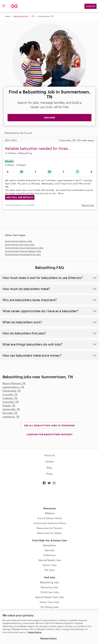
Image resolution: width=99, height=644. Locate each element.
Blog (49, 468)
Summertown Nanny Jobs (18, 241)
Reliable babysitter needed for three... (38, 148)
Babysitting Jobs (21, 16)
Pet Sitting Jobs (50, 607)
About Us (49, 455)
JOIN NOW (49, 118)
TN (33, 16)
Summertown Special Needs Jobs (23, 251)
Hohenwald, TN (12, 391)
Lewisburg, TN (11, 417)
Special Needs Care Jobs (49, 597)
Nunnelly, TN (10, 413)
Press (49, 474)
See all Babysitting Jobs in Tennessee (49, 425)
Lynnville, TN (10, 394)
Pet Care (49, 570)
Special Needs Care (50, 560)
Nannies (49, 550)
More (61, 193)
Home (8, 16)
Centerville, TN (11, 409)
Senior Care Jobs (49, 602)
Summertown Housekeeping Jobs (23, 254)
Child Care (49, 555)
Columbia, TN (11, 402)
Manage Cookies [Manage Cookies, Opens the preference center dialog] (48, 638)
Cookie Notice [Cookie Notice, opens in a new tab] (35, 632)
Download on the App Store (49, 496)
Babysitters (49, 545)
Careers (50, 461)
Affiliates (50, 513)
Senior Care (50, 565)
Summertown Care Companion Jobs (24, 248)
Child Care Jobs (50, 592)
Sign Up (90, 6)
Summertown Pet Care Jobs (20, 244)
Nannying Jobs (49, 587)
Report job (88, 205)
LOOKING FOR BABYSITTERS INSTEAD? (50, 434)
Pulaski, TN (9, 405)
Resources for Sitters (49, 533)
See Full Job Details (20, 197)
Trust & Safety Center (50, 518)
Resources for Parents (49, 528)
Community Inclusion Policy (50, 523)
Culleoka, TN (10, 398)
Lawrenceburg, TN (13, 387)
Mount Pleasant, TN (14, 383)
